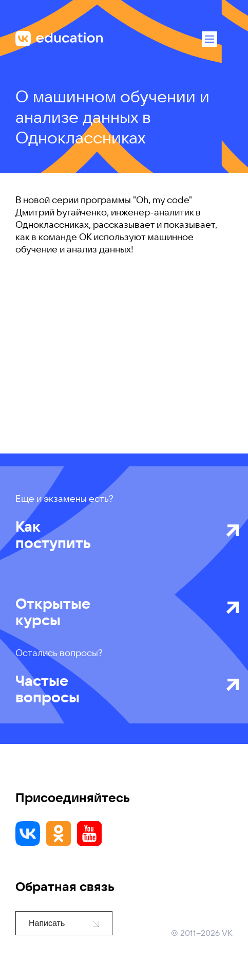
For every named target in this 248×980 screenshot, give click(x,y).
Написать (64, 923)
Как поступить (118, 535)
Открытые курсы (118, 612)
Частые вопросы (118, 689)
